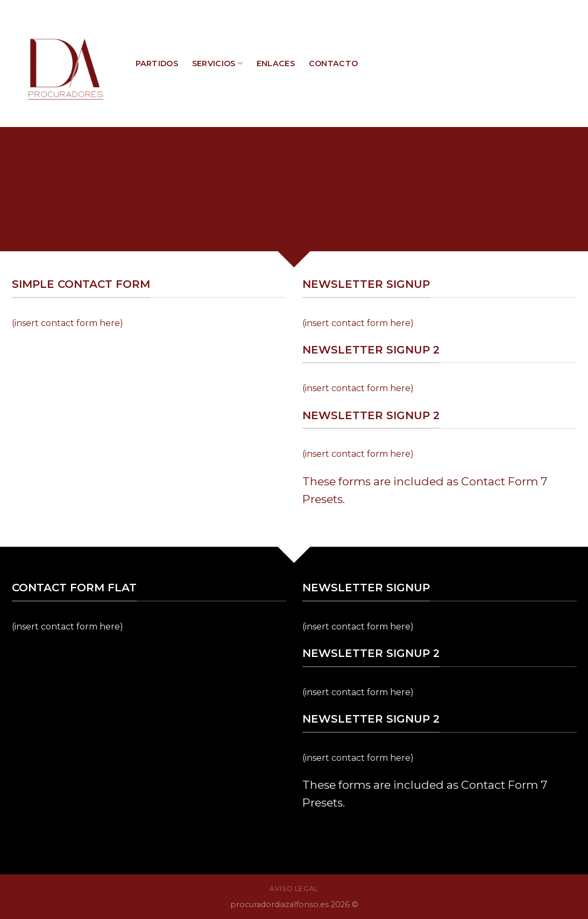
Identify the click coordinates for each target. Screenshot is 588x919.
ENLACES (276, 63)
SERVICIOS (217, 63)
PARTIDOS (157, 63)
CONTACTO (333, 63)
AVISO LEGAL (294, 889)
